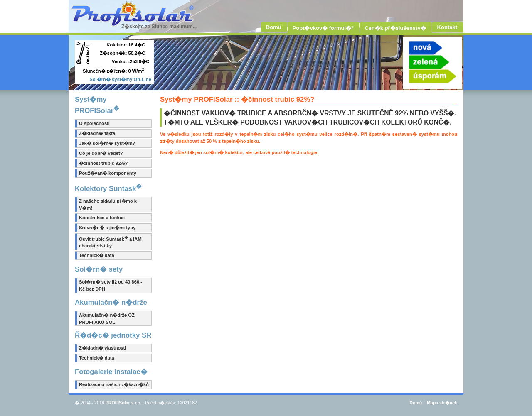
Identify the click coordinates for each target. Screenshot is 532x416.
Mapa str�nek (442, 403)
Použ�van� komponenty (108, 173)
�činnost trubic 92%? (103, 163)
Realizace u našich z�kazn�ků (114, 384)
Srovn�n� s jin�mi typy (107, 228)
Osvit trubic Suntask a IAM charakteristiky (110, 242)
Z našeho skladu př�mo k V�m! (108, 204)
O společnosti (94, 123)
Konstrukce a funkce (102, 218)
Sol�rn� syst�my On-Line (120, 79)
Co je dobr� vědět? (101, 153)
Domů (416, 403)
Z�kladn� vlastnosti (102, 348)
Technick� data (97, 255)
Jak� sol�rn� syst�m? (107, 143)
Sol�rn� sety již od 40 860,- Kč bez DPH (111, 285)
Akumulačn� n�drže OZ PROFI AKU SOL (107, 319)
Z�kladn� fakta (97, 133)
